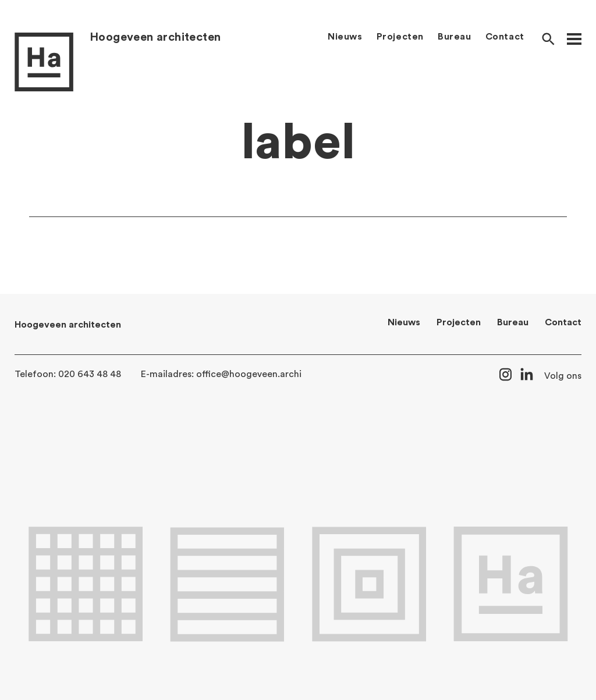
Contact (505, 37)
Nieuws (345, 37)
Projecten (400, 37)
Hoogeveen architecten (155, 37)
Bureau (455, 37)
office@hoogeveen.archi (249, 374)
